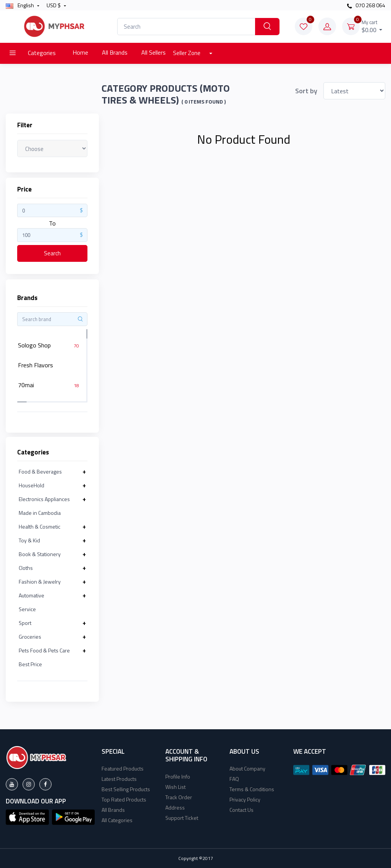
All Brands (115, 52)
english (20, 5)
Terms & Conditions (252, 789)
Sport (25, 623)
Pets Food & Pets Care (44, 650)
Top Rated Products (124, 799)
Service (27, 609)
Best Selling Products (126, 789)
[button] (27, 816)
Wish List (175, 787)
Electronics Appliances (44, 499)
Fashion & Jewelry (40, 582)
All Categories (117, 820)
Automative (32, 595)
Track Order (179, 797)
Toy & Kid (29, 540)
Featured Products (123, 768)
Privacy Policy (245, 799)
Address (175, 807)
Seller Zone (187, 53)
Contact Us (242, 810)
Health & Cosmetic (40, 526)
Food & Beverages (40, 471)
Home (80, 52)
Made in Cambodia (40, 513)
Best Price (30, 664)
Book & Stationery (40, 554)
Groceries (30, 637)
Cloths (26, 568)
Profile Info (178, 776)
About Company (247, 768)
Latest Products (119, 779)
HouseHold (32, 485)
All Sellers (153, 52)
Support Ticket (182, 818)
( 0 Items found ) (204, 102)
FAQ (234, 779)
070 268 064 (366, 5)
